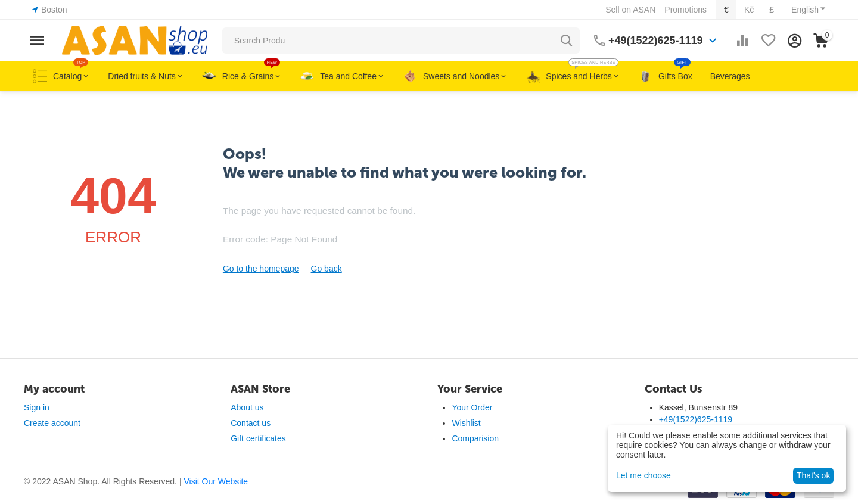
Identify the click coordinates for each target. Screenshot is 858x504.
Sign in (37, 407)
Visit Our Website (216, 481)
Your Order (472, 407)
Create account (52, 423)
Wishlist (466, 423)
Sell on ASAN (630, 10)
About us (247, 407)
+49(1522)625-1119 (656, 41)
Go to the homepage (261, 269)
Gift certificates (258, 438)
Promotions (686, 10)
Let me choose (643, 475)
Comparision (475, 438)
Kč (749, 10)
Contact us (251, 423)
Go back (327, 269)
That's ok (813, 475)
